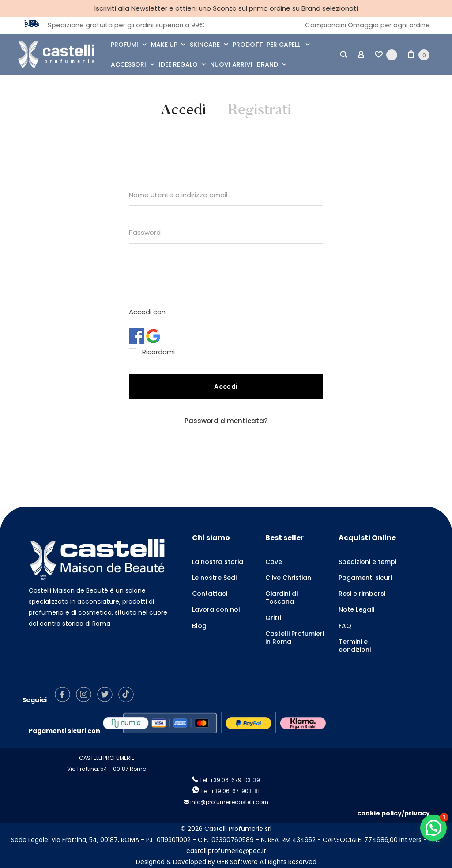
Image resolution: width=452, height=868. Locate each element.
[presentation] (196, 276)
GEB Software (237, 862)
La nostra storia (218, 562)
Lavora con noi (216, 609)
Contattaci (210, 594)
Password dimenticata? (226, 421)
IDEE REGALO (178, 64)
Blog (199, 626)
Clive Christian (288, 578)
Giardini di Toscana (281, 597)
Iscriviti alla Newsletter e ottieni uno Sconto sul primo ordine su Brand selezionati (226, 8)
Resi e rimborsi (362, 594)
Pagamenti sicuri (365, 578)
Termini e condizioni (355, 646)
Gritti (273, 618)
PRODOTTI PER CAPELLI (267, 45)
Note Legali (356, 609)
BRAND (267, 64)
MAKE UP (164, 45)
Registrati (260, 110)
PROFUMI (124, 45)
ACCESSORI (128, 64)
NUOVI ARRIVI (231, 64)
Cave (274, 562)
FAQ (345, 626)
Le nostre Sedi (214, 578)
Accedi (183, 110)
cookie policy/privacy (394, 813)
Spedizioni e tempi (367, 562)
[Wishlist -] (386, 55)
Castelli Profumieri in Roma (295, 638)
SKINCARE (205, 45)
